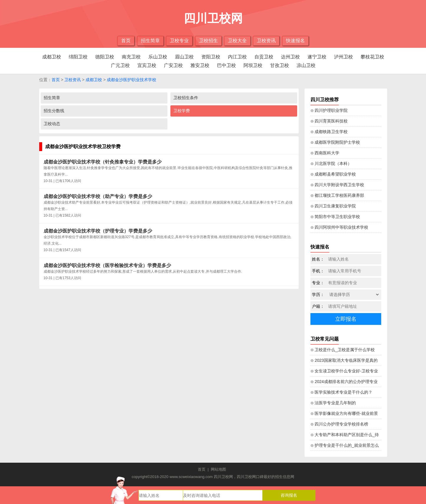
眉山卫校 (184, 57)
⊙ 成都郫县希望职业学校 (333, 174)
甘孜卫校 (279, 65)
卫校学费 (182, 111)
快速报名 (295, 41)
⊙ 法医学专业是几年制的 (333, 403)
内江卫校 (237, 57)
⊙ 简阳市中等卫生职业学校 (335, 217)
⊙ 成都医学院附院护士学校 (335, 142)
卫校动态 (52, 124)
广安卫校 (173, 65)
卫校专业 (179, 41)
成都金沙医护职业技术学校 (131, 80)
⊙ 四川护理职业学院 (329, 110)
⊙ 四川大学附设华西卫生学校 (337, 185)
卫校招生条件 (186, 98)
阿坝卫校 (253, 65)
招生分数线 (54, 111)
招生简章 (150, 41)
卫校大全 (237, 41)
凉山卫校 (306, 65)
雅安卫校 (200, 65)
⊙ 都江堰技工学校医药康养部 (337, 195)
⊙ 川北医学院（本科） (331, 163)
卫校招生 (208, 41)
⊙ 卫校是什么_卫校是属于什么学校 (343, 350)
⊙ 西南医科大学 (325, 153)
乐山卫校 (158, 57)
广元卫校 (120, 65)
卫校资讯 (266, 41)
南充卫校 (131, 57)
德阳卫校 (105, 57)
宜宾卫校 (147, 65)
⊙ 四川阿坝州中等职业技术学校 (339, 227)
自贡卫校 (264, 57)
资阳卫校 (211, 57)
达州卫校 (290, 57)
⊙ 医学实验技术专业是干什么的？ (342, 392)
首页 (126, 41)
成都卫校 (52, 57)
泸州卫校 (343, 57)
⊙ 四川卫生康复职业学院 (333, 206)
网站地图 (218, 469)
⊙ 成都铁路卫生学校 (329, 132)
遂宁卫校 (317, 57)
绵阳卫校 (78, 57)
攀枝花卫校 (372, 57)
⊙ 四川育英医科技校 (329, 121)
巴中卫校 (226, 65)
